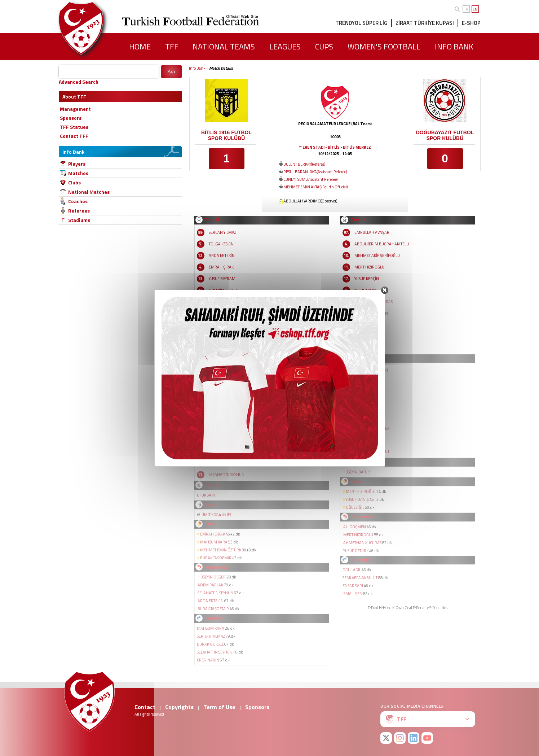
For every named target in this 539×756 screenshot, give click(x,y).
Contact (145, 707)
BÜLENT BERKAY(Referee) (304, 164)
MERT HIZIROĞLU (369, 267)
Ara (171, 72)
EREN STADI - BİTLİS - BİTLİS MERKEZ (337, 147)
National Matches (89, 192)
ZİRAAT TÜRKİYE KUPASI (425, 23)
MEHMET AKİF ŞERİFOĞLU (377, 255)
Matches (78, 173)
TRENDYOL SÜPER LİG (361, 23)
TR (466, 9)
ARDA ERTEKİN (222, 255)
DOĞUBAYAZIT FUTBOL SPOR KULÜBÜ (445, 135)
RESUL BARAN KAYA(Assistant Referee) (315, 172)
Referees (79, 211)
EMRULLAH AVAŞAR (372, 232)
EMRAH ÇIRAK (221, 267)
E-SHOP (471, 23)
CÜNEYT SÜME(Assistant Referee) (310, 179)
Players (77, 164)
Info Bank (197, 68)
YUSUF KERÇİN (367, 279)
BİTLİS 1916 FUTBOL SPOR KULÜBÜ (226, 135)
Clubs (74, 182)
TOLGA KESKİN (221, 244)
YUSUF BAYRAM (222, 279)
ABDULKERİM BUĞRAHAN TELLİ (382, 244)
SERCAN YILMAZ (222, 232)
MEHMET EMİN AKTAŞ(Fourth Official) (315, 187)
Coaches (78, 201)
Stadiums (79, 220)
